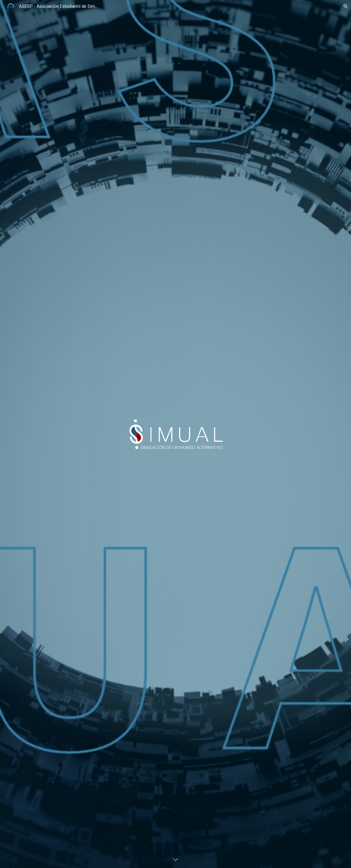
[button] (346, 6)
